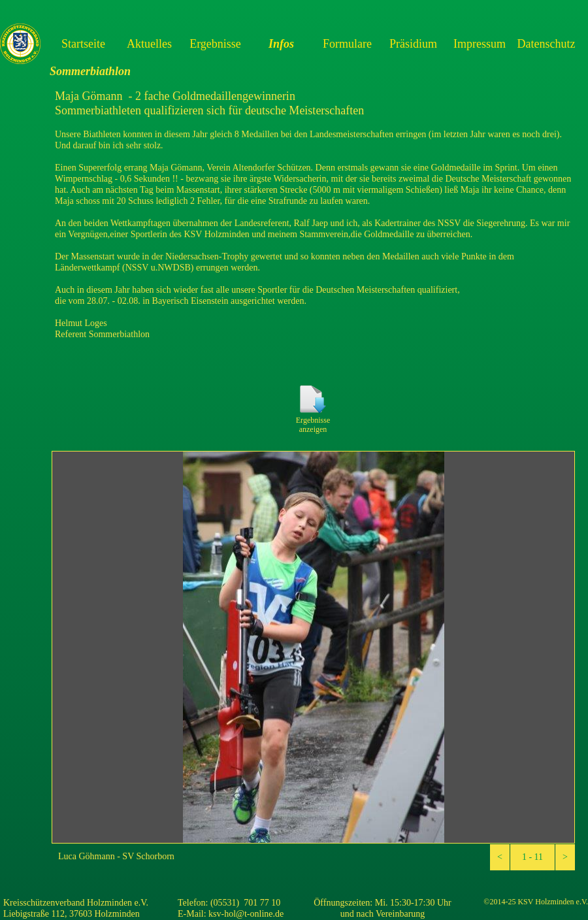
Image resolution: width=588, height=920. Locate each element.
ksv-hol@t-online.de (246, 914)
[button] (500, 857)
